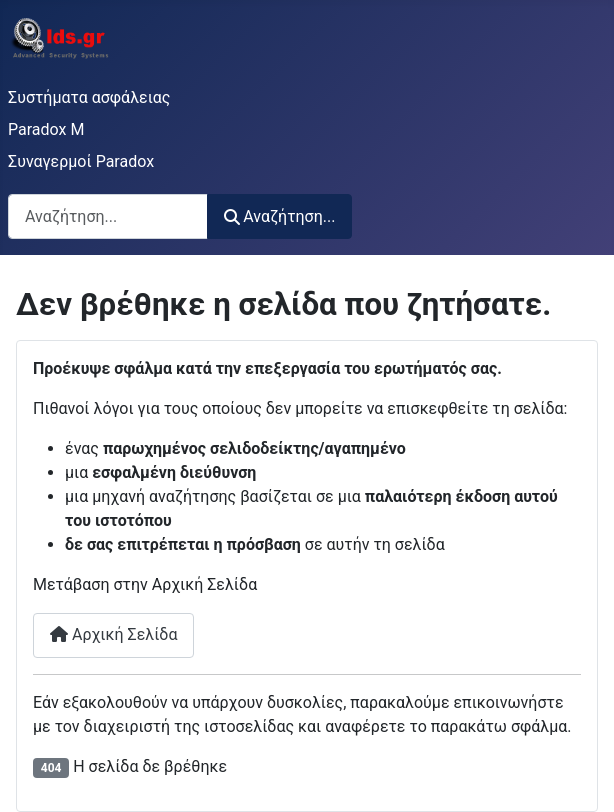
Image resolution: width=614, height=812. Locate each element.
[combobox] (108, 216)
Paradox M (46, 129)
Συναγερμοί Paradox (81, 161)
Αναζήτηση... (279, 216)
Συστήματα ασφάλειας (89, 97)
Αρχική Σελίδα (113, 634)
